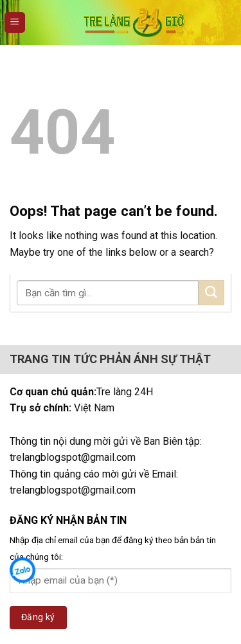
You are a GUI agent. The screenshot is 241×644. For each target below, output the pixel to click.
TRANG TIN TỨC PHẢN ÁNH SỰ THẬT (110, 359)
